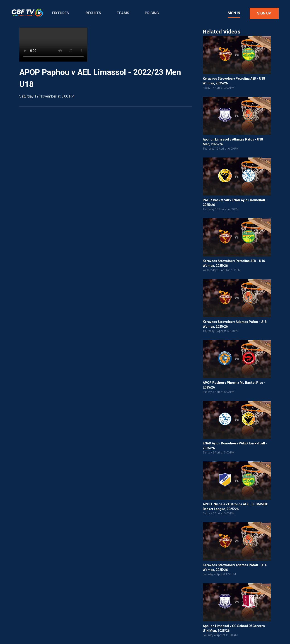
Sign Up (264, 13)
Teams (123, 13)
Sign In (234, 13)
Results (93, 13)
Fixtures (60, 13)
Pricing (152, 13)
